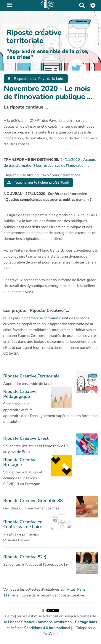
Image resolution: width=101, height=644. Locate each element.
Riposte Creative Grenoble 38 (33, 501)
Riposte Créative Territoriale (31, 376)
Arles (71, 589)
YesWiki (50, 634)
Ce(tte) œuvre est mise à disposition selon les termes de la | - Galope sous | (50, 623)
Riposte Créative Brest (26, 438)
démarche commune (43, 318)
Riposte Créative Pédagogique (20, 394)
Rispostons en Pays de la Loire (36, 79)
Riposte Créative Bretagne (20, 462)
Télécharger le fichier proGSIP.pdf (38, 182)
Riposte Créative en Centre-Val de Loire (23, 524)
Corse (26, 595)
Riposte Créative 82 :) (25, 557)
